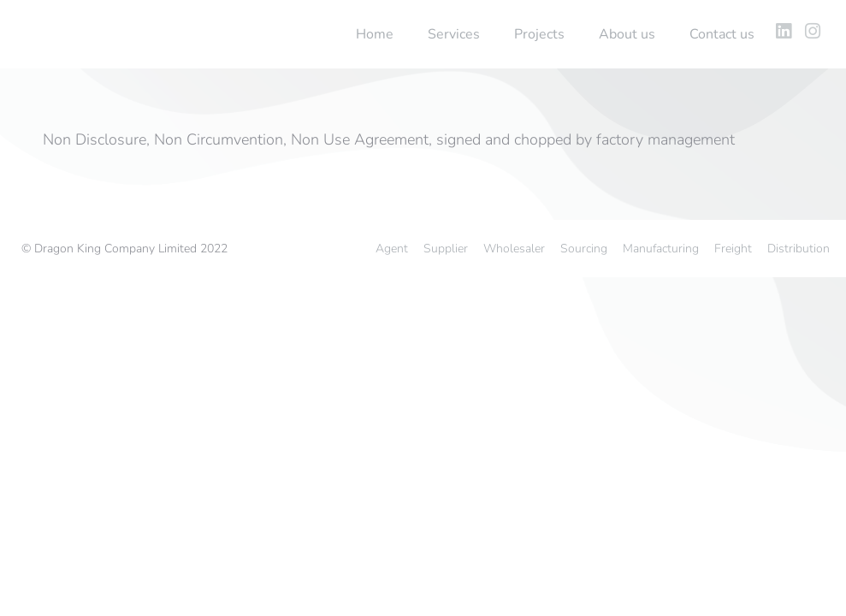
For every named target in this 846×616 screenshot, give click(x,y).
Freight (733, 249)
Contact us (722, 34)
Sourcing (584, 249)
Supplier (446, 249)
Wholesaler (514, 249)
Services (454, 34)
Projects (539, 34)
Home (375, 34)
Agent (392, 249)
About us (627, 34)
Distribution (799, 249)
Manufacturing (661, 249)
